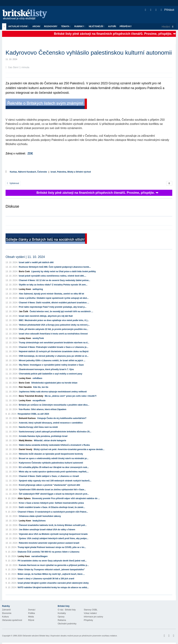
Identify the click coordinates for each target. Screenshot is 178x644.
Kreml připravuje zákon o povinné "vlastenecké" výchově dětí (50, 485)
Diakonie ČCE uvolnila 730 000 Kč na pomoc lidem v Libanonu (49, 552)
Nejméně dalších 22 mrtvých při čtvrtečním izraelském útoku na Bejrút (54, 351)
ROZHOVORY (51, 26)
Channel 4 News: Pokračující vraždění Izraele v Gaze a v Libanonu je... (54, 347)
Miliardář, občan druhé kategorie (50, 441)
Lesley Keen (25, 289)
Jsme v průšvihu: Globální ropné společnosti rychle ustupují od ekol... (54, 298)
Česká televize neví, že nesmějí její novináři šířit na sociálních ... (61, 311)
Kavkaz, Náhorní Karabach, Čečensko (28, 172)
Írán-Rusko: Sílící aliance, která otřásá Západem (43, 409)
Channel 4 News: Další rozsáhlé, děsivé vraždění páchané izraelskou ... (54, 303)
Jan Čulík (24, 311)
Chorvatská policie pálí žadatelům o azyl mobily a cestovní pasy (51, 374)
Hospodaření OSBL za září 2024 (33, 414)
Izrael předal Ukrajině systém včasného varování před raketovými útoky (53, 583)
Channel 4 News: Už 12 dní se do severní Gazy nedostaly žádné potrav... (55, 280)
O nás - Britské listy (67, 610)
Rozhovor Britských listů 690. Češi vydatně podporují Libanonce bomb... (55, 267)
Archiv (36, 26)
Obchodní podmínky (67, 624)
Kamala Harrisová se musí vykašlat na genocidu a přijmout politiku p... (54, 565)
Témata (66, 26)
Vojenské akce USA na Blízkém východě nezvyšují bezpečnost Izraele (53, 534)
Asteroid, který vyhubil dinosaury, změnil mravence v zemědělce (51, 423)
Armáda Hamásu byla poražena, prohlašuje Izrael (43, 436)
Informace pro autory (93, 617)
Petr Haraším (25, 387)
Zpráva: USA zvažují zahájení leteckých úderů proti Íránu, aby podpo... (54, 538)
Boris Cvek (24, 271)
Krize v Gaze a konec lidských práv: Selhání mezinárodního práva (51, 503)
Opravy (61, 617)
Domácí (32, 610)
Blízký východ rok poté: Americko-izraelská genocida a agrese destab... (69, 449)
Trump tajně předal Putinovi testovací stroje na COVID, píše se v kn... (52, 547)
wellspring (38, 289)
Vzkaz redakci (90, 613)
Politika (32, 613)
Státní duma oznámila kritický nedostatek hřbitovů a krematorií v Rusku (54, 445)
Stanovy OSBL (91, 610)
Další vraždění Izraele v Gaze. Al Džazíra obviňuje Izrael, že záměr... (52, 507)
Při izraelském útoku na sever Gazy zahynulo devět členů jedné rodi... (52, 561)
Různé (31, 620)
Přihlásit (167, 10)
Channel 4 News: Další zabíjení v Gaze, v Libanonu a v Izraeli (49, 476)
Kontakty (62, 613)
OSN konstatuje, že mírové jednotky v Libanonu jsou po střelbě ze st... (54, 356)
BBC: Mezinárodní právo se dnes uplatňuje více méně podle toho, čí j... (54, 320)
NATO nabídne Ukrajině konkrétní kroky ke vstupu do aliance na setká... (53, 587)
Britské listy (26, 15)
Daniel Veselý (26, 449)
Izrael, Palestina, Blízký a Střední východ (71, 172)
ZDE (30, 153)
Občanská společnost (12, 620)
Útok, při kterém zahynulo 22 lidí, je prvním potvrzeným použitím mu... (54, 329)
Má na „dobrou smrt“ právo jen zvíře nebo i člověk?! (71, 396)
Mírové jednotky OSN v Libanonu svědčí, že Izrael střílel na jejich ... (52, 361)
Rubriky (80, 26)
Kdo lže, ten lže (41, 387)
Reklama (62, 620)
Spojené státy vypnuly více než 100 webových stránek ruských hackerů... (55, 481)
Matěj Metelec (26, 441)
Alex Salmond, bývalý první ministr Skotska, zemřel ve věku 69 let (52, 294)
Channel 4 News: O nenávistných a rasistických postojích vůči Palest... (53, 512)
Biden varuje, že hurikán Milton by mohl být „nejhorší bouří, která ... (51, 574)
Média (31, 617)
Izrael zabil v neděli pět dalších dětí (36, 262)
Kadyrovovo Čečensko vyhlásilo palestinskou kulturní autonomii (51, 463)
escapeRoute (39, 401)
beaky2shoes (39, 521)
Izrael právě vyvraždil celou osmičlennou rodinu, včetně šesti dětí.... (53, 276)
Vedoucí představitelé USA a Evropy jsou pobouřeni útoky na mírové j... (54, 325)
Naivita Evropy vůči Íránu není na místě (38, 427)
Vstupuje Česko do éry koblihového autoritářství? (62, 418)
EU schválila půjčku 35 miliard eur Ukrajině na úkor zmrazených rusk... (54, 467)
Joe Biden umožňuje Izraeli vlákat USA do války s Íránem (47, 530)
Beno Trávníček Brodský (31, 396)
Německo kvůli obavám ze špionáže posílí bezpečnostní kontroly (51, 454)
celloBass (37, 378)
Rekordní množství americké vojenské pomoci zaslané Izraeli (49, 543)
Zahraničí (6, 610)
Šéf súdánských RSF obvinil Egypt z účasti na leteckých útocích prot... (54, 494)
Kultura (5, 617)
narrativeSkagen (39, 556)
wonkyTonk (38, 338)
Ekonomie (7, 613)
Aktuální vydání (18, 26)
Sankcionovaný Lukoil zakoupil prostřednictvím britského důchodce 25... (55, 432)
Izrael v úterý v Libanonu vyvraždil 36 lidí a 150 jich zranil (46, 579)
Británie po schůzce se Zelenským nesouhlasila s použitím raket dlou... (54, 405)
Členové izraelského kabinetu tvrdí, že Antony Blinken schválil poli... (53, 525)
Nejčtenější (97, 26)
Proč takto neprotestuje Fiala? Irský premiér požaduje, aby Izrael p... (53, 307)
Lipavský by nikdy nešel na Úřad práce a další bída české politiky (64, 271)
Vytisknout (13, 183)
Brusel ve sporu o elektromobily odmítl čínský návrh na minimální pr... (54, 458)
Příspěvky (126, 26)
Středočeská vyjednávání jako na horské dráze (54, 383)
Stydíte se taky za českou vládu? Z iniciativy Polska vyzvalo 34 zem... (53, 285)
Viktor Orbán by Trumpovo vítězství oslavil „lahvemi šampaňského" (51, 570)
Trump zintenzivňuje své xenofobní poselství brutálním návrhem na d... (54, 343)
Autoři (112, 26)
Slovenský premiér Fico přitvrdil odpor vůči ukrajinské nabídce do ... (66, 498)
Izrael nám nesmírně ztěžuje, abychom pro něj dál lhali (46, 316)
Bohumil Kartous (27, 418)
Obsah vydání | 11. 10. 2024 (25, 257)
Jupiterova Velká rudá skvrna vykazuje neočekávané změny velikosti (53, 392)
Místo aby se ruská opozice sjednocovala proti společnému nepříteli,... (54, 472)
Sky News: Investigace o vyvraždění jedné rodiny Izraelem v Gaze (51, 365)
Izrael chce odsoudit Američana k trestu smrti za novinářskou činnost (53, 334)
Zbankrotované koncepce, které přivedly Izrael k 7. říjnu (46, 369)
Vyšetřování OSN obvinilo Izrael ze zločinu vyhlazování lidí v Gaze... (52, 490)
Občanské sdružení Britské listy (36, 636)
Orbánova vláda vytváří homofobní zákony (40, 516)
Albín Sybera (24, 498)
